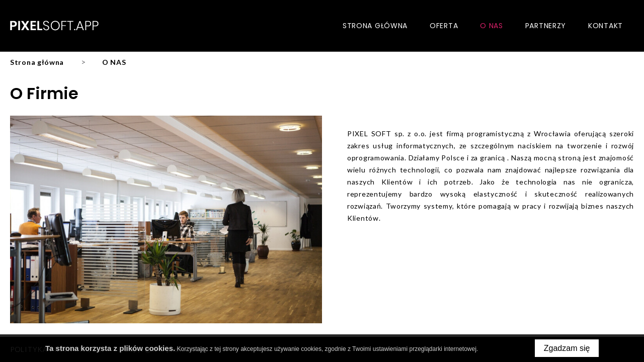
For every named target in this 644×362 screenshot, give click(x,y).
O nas (492, 26)
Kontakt (606, 26)
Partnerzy (546, 26)
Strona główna (375, 26)
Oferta (444, 26)
